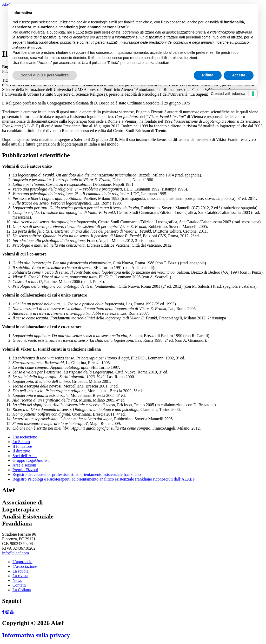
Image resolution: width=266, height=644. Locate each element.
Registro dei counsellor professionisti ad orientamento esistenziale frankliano (77, 474)
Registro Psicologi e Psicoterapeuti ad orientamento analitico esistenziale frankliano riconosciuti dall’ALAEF (104, 479)
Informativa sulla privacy (36, 635)
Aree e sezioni (24, 465)
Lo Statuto (21, 442)
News (17, 580)
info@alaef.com (15, 553)
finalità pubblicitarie (43, 42)
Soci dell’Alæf (25, 456)
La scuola (21, 571)
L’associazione (25, 437)
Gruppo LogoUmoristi (31, 460)
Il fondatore (22, 446)
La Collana (22, 590)
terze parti (93, 32)
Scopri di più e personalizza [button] (45, 75)
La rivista (20, 576)
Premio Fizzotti (25, 470)
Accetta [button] (239, 75)
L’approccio (22, 562)
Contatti (19, 585)
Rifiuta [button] (208, 75)
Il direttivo (21, 451)
